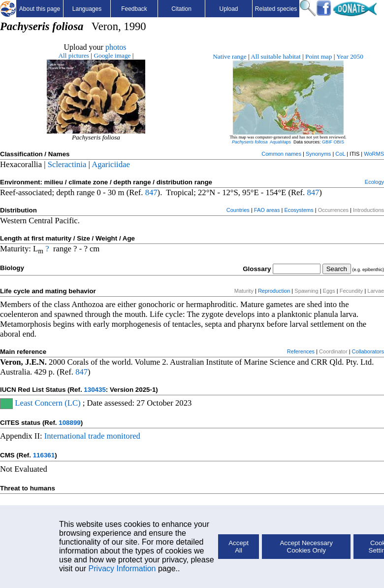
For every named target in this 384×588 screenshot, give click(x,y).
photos (116, 47)
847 (151, 192)
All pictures (74, 55)
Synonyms (318, 154)
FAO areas (267, 210)
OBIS (339, 142)
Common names (281, 154)
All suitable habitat (275, 56)
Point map (319, 56)
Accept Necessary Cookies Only (306, 547)
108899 (69, 423)
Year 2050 (350, 56)
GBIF (327, 142)
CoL (340, 154)
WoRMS (374, 154)
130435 (95, 390)
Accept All (239, 547)
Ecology (374, 182)
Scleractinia (67, 164)
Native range (229, 56)
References (301, 351)
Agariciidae (111, 164)
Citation (181, 9)
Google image (112, 55)
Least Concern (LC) (47, 403)
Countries (238, 210)
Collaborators (368, 351)
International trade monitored (92, 436)
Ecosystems (299, 210)
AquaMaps (280, 142)
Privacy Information (122, 569)
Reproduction (274, 291)
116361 (44, 455)
